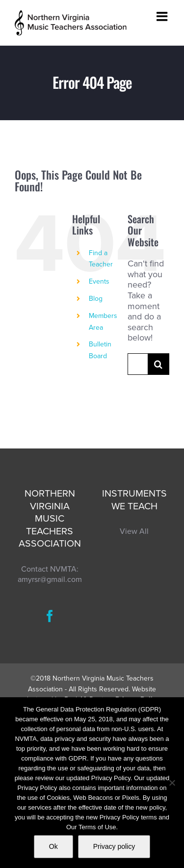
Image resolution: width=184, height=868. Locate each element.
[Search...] (138, 364)
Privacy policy (114, 846)
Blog (96, 299)
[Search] (158, 364)
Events (99, 281)
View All (134, 531)
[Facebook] (50, 616)
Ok (53, 846)
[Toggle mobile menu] (163, 16)
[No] (172, 783)
